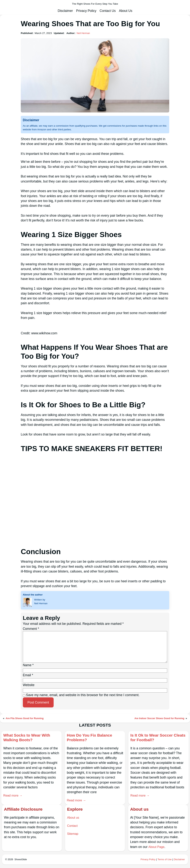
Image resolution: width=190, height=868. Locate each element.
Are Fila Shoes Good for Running (25, 718)
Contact (73, 826)
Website (29, 685)
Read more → (13, 796)
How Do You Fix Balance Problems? (92, 738)
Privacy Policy (147, 860)
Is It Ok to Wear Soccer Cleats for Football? (154, 738)
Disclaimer (179, 860)
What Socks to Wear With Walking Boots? (29, 738)
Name (28, 665)
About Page (157, 847)
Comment (31, 629)
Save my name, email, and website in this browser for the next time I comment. (83, 695)
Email (28, 675)
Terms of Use (164, 860)
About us (73, 818)
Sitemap (73, 834)
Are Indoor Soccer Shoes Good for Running (159, 718)
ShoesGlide (21, 860)
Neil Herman (83, 33)
